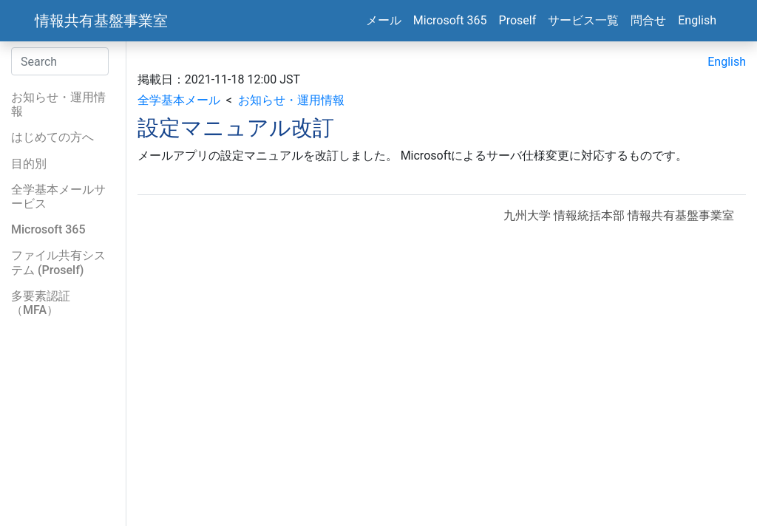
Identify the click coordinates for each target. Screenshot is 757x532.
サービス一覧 (583, 20)
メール (384, 20)
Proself (518, 20)
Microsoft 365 (450, 20)
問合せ (648, 20)
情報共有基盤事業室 (101, 21)
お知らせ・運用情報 (291, 100)
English (697, 20)
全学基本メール (179, 100)
